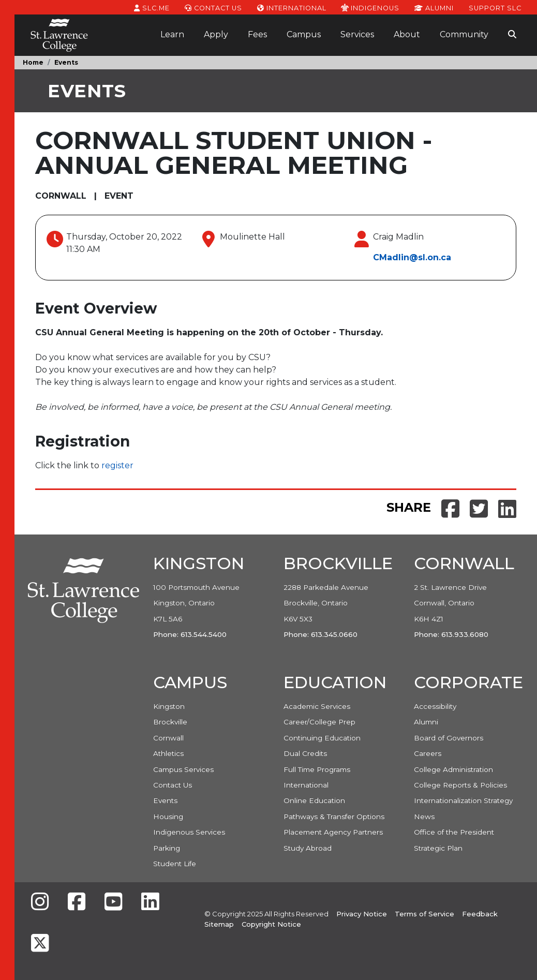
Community (464, 34)
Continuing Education (322, 738)
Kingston (169, 706)
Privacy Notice (362, 914)
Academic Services (317, 706)
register (117, 465)
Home (33, 62)
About (407, 34)
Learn (172, 34)
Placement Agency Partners (333, 832)
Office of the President (454, 832)
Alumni (434, 7)
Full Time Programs (317, 769)
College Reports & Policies (460, 785)
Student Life (175, 864)
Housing (168, 816)
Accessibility (435, 706)
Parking (167, 848)
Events (66, 62)
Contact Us (213, 7)
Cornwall (168, 738)
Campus (304, 34)
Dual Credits (305, 753)
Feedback (480, 914)
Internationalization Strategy (463, 800)
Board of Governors (449, 738)
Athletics (168, 753)
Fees (257, 34)
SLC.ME (152, 7)
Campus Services (183, 769)
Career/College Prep (319, 722)
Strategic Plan (438, 848)
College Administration (453, 769)
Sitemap (219, 924)
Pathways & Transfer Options (334, 816)
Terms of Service (424, 914)
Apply (216, 34)
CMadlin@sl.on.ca (412, 257)
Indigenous (370, 7)
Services (357, 34)
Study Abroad (308, 848)
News (424, 816)
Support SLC (495, 7)
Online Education (314, 800)
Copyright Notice (271, 924)
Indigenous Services (189, 832)
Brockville (170, 722)
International (292, 7)
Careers (428, 753)
